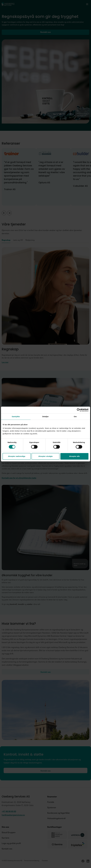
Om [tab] (75, 417)
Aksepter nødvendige (17, 456)
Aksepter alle (74, 456)
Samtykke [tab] (16, 417)
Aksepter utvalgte (46, 456)
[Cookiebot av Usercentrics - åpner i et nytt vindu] (78, 410)
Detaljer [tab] (46, 417)
